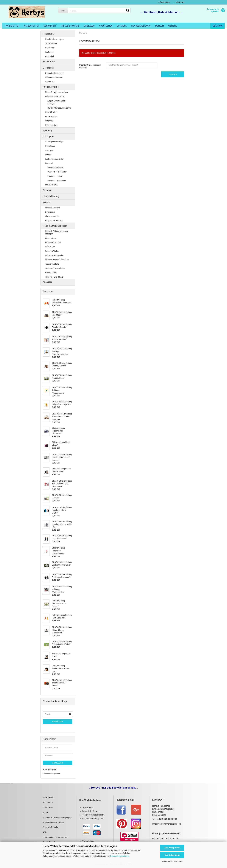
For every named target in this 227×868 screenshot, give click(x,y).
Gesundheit (50, 26)
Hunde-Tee (50, 82)
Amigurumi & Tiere (53, 243)
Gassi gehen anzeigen (55, 142)
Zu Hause (122, 26)
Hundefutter (12, 26)
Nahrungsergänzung (54, 77)
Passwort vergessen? (52, 774)
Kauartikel (49, 56)
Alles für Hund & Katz (54, 277)
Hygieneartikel (51, 125)
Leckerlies (50, 52)
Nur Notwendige (172, 855)
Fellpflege (49, 121)
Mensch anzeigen (53, 208)
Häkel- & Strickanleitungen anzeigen (56, 232)
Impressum (48, 802)
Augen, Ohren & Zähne (55, 96)
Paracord (49, 163)
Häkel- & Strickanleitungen (55, 226)
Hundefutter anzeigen (54, 39)
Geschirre (49, 150)
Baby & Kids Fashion (54, 221)
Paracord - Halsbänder (57, 172)
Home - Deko (51, 273)
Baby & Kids (50, 247)
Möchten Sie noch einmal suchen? (90, 66)
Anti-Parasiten (51, 116)
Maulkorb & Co (51, 185)
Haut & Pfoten (51, 112)
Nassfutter (50, 48)
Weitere (173, 26)
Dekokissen (50, 212)
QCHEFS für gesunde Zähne (59, 108)
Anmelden (58, 722)
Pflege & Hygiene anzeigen (56, 92)
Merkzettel (179, 2)
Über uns (218, 26)
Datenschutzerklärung (120, 856)
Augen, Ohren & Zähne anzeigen (57, 102)
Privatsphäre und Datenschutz (56, 837)
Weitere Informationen (172, 862)
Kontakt (46, 812)
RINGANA (47, 282)
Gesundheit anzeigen (54, 73)
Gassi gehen (106, 26)
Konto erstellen (49, 769)
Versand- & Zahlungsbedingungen (57, 818)
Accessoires (51, 238)
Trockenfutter (51, 43)
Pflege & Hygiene (70, 26)
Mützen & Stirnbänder (54, 255)
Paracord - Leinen (55, 176)
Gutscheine (48, 807)
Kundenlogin (164, 2)
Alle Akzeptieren (172, 848)
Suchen (173, 74)
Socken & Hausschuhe (55, 268)
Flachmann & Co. (52, 216)
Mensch (159, 26)
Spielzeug (89, 26)
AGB (45, 832)
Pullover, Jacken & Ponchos (57, 260)
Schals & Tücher (52, 251)
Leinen (48, 155)
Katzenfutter (31, 26)
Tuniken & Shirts (52, 264)
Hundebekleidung (141, 26)
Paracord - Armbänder (57, 181)
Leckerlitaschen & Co (54, 159)
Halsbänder (50, 146)
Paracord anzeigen (55, 168)
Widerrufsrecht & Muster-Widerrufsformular (54, 825)
